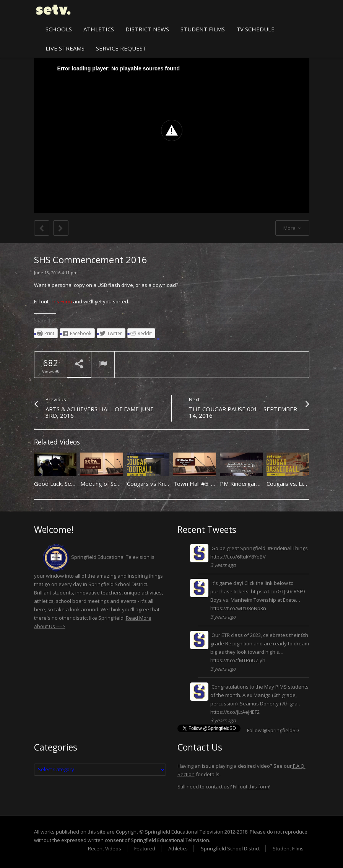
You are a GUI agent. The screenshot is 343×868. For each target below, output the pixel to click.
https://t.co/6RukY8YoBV (238, 557)
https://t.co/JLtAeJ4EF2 (235, 712)
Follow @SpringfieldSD (273, 730)
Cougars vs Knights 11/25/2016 (169, 484)
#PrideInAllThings (288, 548)
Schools (59, 29)
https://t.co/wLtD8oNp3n (238, 608)
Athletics (99, 29)
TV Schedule (255, 29)
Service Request (121, 48)
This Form (61, 301)
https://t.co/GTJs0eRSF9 (278, 591)
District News (147, 29)
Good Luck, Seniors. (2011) (69, 484)
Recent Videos (105, 848)
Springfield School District (230, 848)
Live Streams (65, 48)
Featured (145, 848)
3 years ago (223, 565)
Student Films (203, 29)
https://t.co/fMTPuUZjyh (238, 660)
